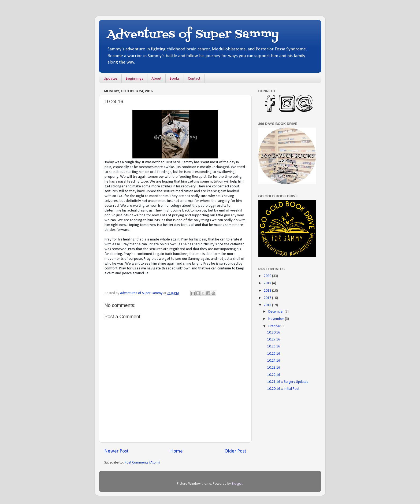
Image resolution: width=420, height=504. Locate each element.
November (277, 319)
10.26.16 (274, 346)
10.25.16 (274, 354)
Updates (111, 79)
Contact (194, 79)
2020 (268, 276)
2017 (268, 298)
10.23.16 (274, 368)
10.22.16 (274, 375)
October (275, 326)
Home (176, 451)
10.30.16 (274, 333)
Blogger (237, 484)
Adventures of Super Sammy (193, 35)
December (276, 312)
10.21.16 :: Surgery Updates (288, 382)
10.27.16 (274, 340)
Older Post (235, 451)
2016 (268, 305)
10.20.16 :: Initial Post (283, 389)
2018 (268, 291)
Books (175, 79)
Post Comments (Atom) (142, 463)
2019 (268, 283)
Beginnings (134, 79)
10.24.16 (274, 361)
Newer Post (116, 451)
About (156, 79)
